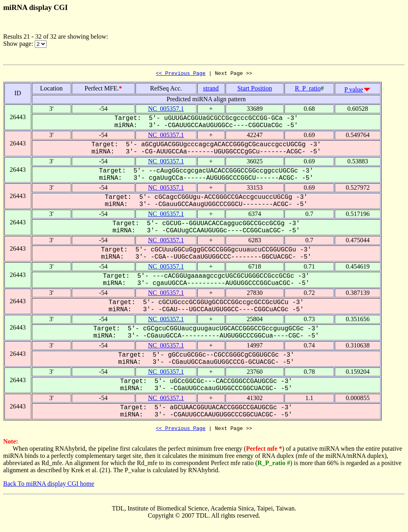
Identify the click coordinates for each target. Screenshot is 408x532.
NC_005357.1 (166, 110)
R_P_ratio (308, 89)
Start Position (255, 89)
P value (354, 91)
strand (211, 89)
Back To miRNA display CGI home (49, 486)
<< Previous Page (181, 74)
